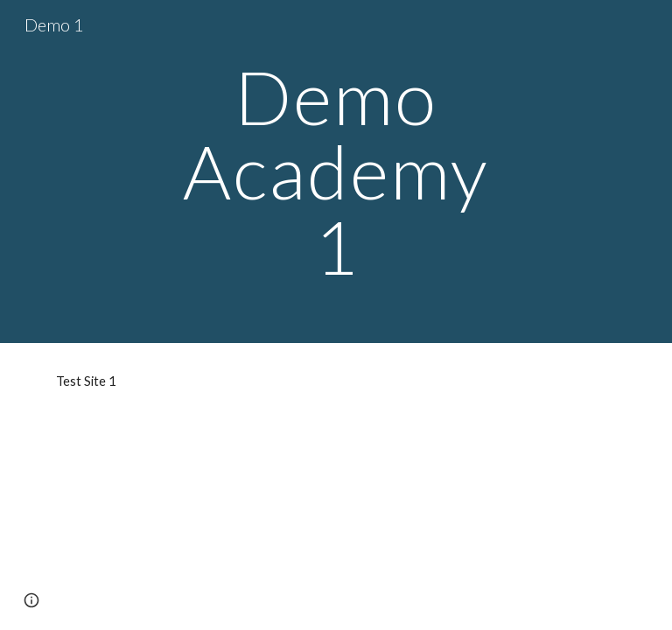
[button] (31, 600)
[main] (336, 171)
